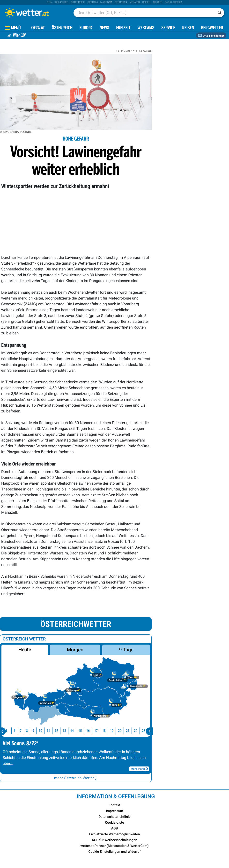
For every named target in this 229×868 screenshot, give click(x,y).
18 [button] (103, 731)
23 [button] (143, 731)
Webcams (146, 28)
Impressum (114, 811)
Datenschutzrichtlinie (114, 817)
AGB (115, 829)
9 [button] (33, 731)
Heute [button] (25, 650)
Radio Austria (174, 2)
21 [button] (127, 731)
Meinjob (135, 2)
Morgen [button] (75, 650)
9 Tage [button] (126, 650)
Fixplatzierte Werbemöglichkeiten (114, 834)
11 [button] (48, 731)
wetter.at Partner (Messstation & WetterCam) (115, 846)
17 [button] (96, 731)
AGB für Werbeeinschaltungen (115, 840)
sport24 (93, 2)
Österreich (78, 2)
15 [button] (80, 731)
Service (168, 28)
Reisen (146, 2)
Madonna (106, 2)
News (104, 28)
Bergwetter (212, 28)
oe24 (50, 2)
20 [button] (119, 731)
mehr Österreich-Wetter (76, 778)
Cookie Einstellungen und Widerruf (115, 852)
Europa (86, 28)
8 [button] (26, 731)
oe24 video (62, 2)
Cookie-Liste (114, 823)
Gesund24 (121, 2)
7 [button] (20, 731)
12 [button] (56, 731)
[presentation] (149, 731)
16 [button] (88, 731)
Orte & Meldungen (211, 36)
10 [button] (40, 731)
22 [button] (135, 731)
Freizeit (123, 28)
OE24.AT (38, 28)
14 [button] (72, 731)
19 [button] (111, 731)
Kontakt (114, 805)
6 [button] (14, 731)
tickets (158, 2)
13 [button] (64, 731)
